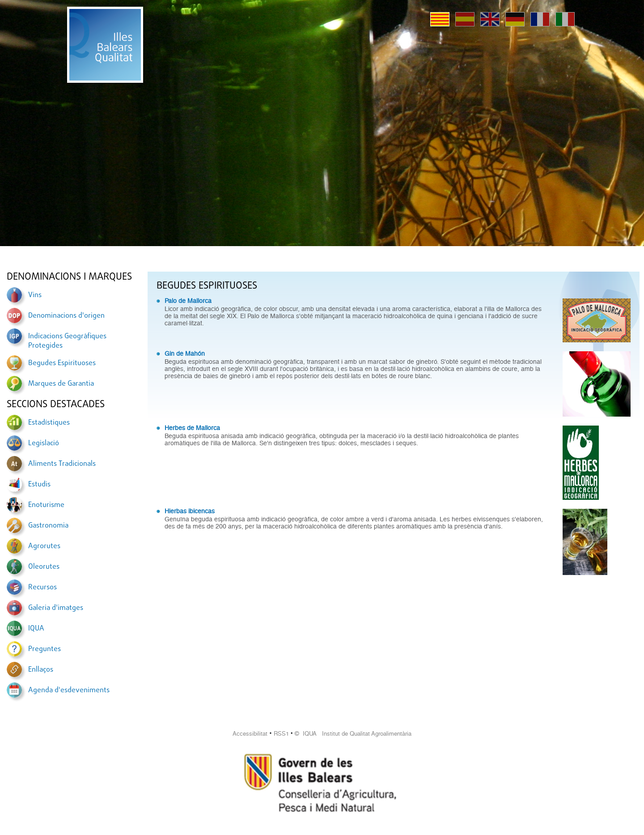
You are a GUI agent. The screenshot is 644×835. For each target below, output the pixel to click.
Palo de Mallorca (188, 301)
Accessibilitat (250, 734)
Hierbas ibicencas (190, 511)
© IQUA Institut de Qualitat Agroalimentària (353, 734)
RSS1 (281, 734)
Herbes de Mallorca (192, 428)
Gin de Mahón (185, 354)
